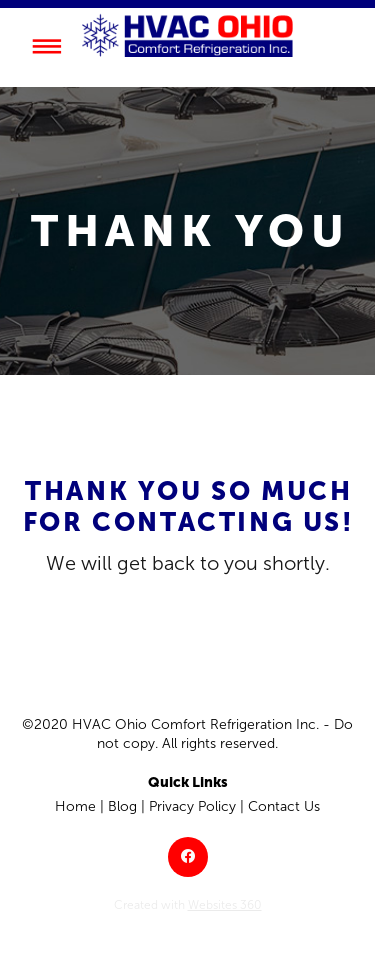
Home (75, 806)
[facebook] (188, 857)
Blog (122, 806)
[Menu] (46, 46)
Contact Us (284, 806)
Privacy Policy (192, 806)
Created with (188, 905)
